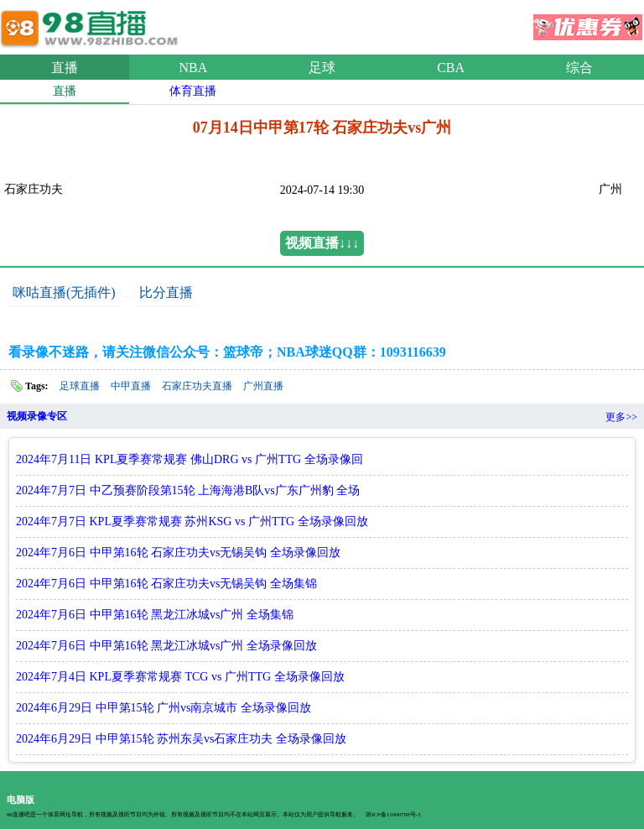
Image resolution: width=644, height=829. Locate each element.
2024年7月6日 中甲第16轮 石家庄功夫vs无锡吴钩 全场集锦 (166, 584)
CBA (451, 68)
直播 (65, 68)
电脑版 (21, 800)
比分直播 (166, 292)
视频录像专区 (37, 416)
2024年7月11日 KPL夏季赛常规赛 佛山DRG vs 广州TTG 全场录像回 (190, 459)
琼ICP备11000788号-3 (393, 815)
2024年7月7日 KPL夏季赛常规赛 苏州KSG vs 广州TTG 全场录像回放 (192, 521)
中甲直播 (131, 386)
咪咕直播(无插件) (64, 292)
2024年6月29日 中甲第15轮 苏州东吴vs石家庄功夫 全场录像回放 (181, 739)
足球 (322, 68)
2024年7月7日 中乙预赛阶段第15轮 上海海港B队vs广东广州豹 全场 (188, 490)
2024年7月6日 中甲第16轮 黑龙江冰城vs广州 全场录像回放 (166, 646)
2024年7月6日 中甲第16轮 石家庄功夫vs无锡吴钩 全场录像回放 (178, 553)
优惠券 (588, 22)
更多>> (621, 417)
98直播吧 (92, 24)
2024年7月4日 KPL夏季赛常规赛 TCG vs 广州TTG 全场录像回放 (180, 677)
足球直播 (80, 386)
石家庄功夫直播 (197, 386)
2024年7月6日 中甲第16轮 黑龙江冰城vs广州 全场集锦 (155, 615)
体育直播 (193, 91)
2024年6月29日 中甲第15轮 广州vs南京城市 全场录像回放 (164, 708)
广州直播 (263, 386)
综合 (579, 68)
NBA (194, 68)
